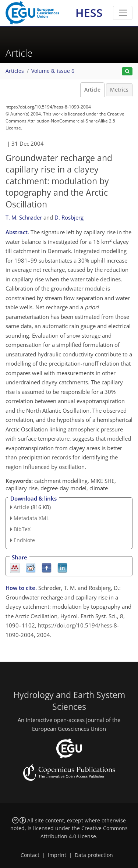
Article (92, 90)
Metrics (119, 90)
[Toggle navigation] (123, 13)
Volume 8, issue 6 (53, 71)
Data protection (94, 855)
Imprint (57, 855)
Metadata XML (31, 518)
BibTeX (22, 529)
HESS (89, 13)
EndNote (24, 540)
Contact (30, 855)
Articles (15, 71)
